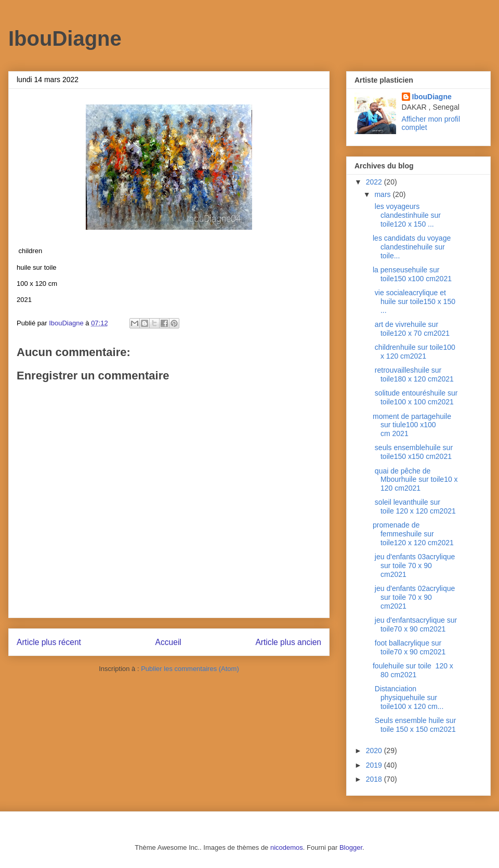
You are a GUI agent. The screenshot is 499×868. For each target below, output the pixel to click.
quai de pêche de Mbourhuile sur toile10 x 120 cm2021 (415, 480)
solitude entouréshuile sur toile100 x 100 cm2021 (415, 397)
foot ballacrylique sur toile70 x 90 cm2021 (409, 647)
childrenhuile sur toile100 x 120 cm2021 (414, 352)
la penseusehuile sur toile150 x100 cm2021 (413, 274)
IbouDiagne (65, 38)
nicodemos (287, 847)
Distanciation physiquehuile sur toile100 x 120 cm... (408, 698)
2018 (375, 779)
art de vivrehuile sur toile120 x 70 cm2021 (411, 329)
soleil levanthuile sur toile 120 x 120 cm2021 (414, 507)
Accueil (168, 642)
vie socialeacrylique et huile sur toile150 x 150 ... (414, 301)
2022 (375, 182)
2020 (375, 751)
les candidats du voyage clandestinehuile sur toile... (412, 247)
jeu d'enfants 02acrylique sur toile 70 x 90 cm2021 (414, 597)
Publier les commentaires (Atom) (190, 669)
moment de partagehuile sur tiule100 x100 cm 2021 (412, 425)
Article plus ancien (288, 642)
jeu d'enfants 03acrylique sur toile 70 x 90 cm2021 (414, 565)
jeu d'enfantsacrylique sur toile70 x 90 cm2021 (415, 624)
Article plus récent (49, 642)
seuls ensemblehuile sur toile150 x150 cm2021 (413, 452)
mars (383, 194)
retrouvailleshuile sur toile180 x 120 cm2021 (413, 374)
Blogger (351, 847)
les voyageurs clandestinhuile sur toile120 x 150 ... (407, 215)
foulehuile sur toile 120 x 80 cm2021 (413, 670)
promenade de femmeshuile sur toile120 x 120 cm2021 (414, 534)
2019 (375, 765)
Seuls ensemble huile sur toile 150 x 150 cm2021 (414, 725)
